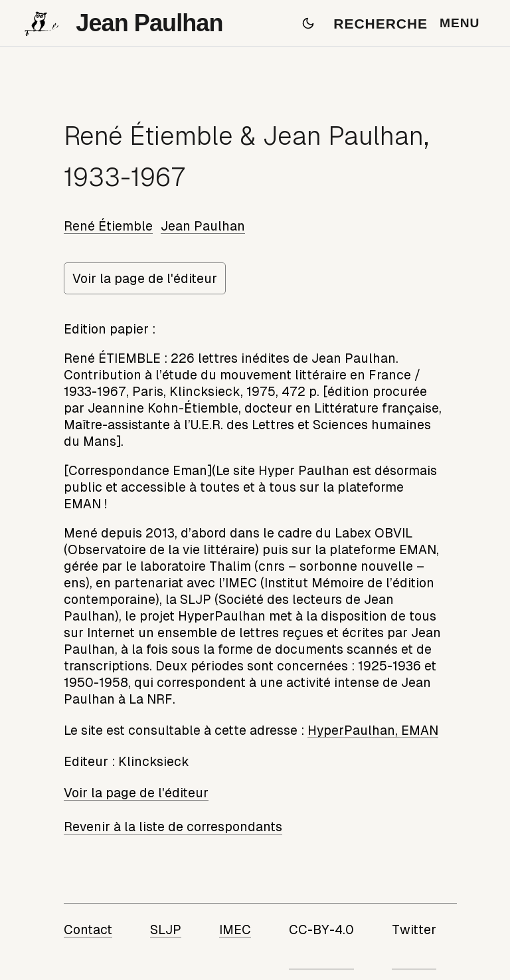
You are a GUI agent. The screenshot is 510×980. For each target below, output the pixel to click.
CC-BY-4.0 (321, 930)
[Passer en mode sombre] (308, 23)
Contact (88, 930)
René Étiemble (108, 226)
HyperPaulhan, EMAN (373, 730)
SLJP (166, 930)
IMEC (235, 930)
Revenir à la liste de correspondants (173, 827)
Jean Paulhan (203, 226)
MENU (460, 23)
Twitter (414, 930)
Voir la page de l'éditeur (145, 278)
